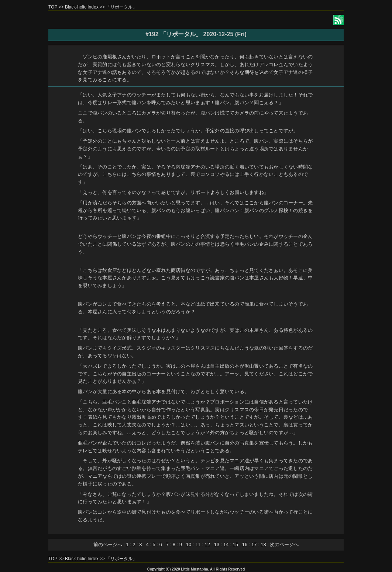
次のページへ (284, 544)
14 (226, 544)
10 (189, 544)
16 (245, 544)
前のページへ (108, 544)
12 (207, 544)
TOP (53, 7)
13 (217, 544)
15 (235, 544)
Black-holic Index (82, 7)
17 (254, 544)
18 (263, 544)
